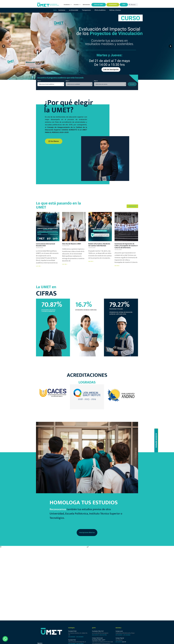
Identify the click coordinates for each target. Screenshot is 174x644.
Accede (132, 84)
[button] (68, 5)
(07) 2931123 (119, 622)
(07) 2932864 (127, 615)
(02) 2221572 (95, 615)
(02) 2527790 (103, 615)
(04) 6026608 (72, 623)
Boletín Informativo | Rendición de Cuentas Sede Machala (99, 245)
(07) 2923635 (119, 615)
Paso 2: (68, 81)
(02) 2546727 (95, 627)
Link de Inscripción (111, 69)
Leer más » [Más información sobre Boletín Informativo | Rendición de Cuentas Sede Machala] (91, 261)
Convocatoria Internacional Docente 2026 (45, 245)
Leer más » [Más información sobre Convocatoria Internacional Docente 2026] (39, 266)
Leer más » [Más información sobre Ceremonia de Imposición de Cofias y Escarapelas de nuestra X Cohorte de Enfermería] (117, 266)
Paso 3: (96, 81)
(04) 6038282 (72, 617)
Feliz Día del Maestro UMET (72, 244)
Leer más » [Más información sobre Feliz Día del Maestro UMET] (65, 264)
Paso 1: (39, 81)
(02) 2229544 (103, 627)
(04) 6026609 (80, 617)
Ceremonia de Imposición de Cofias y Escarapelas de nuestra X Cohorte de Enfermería (126, 246)
